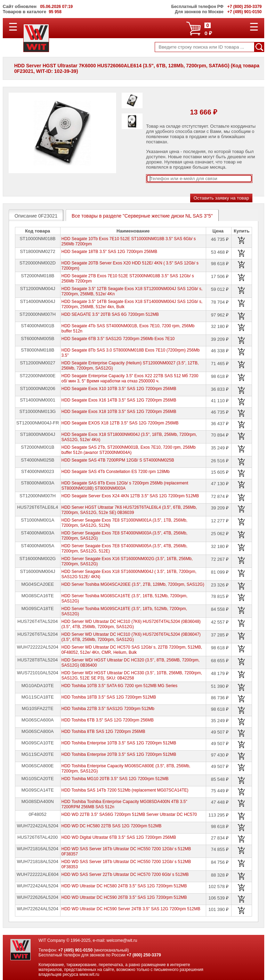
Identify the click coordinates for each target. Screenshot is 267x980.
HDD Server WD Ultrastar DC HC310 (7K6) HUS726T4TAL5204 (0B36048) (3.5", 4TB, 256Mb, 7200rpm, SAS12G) (131, 624)
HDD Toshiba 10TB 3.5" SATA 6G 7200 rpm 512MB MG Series (120, 686)
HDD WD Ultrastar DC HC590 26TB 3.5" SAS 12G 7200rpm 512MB (124, 897)
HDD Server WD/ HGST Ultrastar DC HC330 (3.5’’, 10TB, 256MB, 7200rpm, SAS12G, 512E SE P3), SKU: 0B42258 (132, 675)
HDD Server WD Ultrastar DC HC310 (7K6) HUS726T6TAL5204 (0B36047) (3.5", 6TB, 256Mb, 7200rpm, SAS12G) (131, 637)
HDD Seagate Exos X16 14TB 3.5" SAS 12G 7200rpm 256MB (119, 400)
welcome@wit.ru (122, 940)
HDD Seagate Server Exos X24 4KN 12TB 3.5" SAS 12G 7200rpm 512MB (130, 496)
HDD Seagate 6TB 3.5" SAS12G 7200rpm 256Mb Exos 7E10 (118, 339)
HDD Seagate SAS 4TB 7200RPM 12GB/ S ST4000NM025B (118, 460)
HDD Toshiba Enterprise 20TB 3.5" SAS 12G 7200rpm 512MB (119, 754)
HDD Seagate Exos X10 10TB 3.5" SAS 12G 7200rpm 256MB (119, 389)
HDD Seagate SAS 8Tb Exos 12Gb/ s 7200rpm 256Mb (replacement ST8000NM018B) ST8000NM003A (125, 486)
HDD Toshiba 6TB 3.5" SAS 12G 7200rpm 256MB (108, 720)
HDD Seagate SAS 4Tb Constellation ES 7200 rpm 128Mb (116, 472)
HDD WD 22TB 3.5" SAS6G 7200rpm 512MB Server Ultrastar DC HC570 (129, 814)
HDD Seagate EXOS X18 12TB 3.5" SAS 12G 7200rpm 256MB (120, 423)
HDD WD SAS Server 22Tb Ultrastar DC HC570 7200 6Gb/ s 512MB (125, 875)
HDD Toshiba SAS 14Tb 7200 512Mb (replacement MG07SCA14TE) (125, 790)
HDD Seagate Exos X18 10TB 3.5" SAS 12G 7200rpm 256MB (119, 412)
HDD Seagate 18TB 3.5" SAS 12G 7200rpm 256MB (110, 252)
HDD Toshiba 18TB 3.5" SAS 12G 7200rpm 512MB (109, 697)
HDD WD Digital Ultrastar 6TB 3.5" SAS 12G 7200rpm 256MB (119, 837)
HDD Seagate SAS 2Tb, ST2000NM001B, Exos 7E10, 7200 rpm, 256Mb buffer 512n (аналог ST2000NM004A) (129, 450)
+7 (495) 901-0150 (75, 950)
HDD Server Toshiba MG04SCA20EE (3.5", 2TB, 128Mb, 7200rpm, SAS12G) (133, 584)
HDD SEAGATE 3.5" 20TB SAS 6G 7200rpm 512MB (110, 314)
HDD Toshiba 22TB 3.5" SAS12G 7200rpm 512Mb (108, 709)
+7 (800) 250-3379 (144, 955)
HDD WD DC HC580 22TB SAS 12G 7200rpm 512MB (112, 826)
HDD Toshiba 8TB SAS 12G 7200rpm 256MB (103, 732)
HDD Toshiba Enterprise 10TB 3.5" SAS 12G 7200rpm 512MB (119, 743)
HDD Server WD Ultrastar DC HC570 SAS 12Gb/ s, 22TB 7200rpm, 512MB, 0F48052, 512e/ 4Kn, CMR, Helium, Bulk (132, 650)
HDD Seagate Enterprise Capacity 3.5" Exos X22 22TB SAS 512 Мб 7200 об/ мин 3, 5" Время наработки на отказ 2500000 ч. (130, 378)
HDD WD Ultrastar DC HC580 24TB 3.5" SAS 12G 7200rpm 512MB (124, 886)
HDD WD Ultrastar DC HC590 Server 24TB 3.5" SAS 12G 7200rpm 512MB (131, 909)
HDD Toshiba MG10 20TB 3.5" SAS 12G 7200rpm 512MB (115, 779)
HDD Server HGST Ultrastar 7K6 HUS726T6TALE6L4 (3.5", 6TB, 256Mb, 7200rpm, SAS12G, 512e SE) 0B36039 (129, 510)
